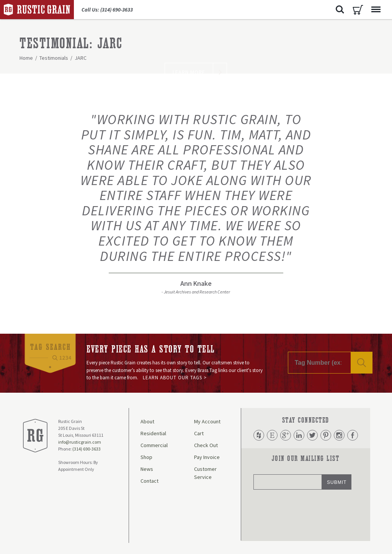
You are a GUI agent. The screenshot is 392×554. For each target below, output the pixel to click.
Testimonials (54, 58)
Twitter (312, 435)
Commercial (154, 445)
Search (340, 10)
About (147, 421)
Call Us (107, 10)
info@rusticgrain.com (80, 442)
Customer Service (205, 473)
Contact (149, 481)
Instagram (339, 435)
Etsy (272, 435)
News (147, 469)
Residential (153, 433)
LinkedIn (299, 435)
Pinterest (326, 435)
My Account (207, 421)
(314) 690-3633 (87, 449)
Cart (358, 10)
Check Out (206, 445)
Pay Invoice (207, 457)
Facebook (353, 435)
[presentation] (312, 515)
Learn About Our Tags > (175, 378)
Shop (146, 457)
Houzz (259, 435)
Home (26, 58)
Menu (374, 6)
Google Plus (286, 435)
